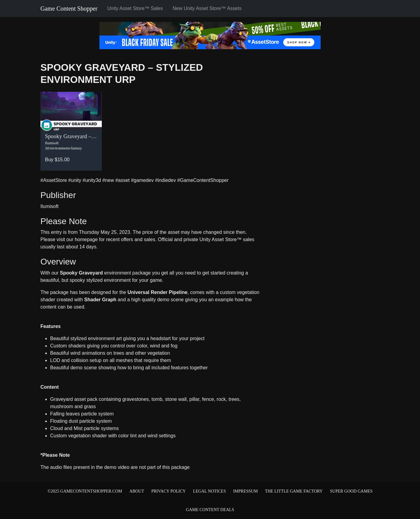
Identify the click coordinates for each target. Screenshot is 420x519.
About (137, 491)
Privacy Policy (169, 491)
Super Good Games (351, 491)
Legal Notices (209, 491)
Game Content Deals (210, 510)
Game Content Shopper (69, 9)
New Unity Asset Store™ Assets (207, 8)
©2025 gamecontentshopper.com (85, 491)
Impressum (245, 491)
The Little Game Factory (294, 491)
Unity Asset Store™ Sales (135, 8)
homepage (86, 239)
